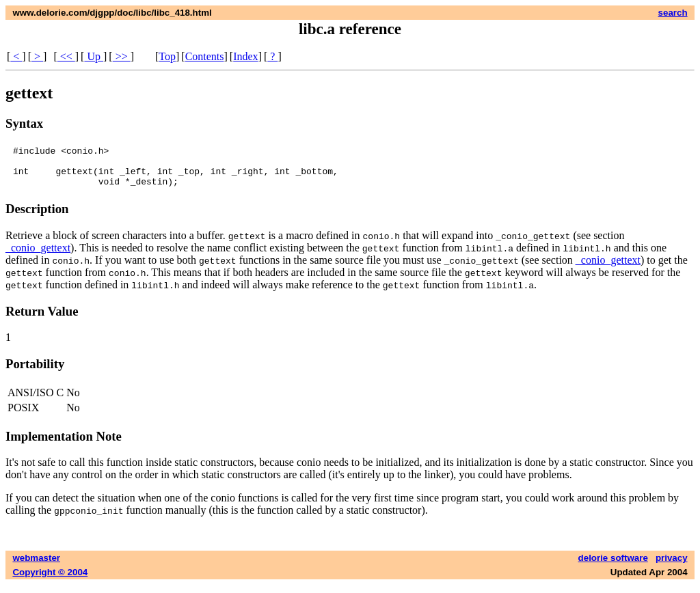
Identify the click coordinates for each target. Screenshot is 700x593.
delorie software (613, 566)
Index (245, 56)
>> (122, 56)
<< (66, 56)
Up (94, 56)
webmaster (36, 566)
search (673, 13)
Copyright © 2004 (50, 580)
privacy (672, 566)
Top (167, 56)
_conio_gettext (38, 256)
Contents (205, 56)
